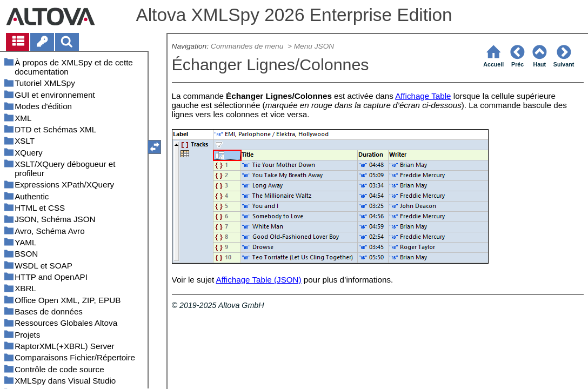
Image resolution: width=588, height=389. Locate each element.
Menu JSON (314, 46)
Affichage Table (423, 96)
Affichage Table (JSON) (259, 280)
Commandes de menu (248, 46)
